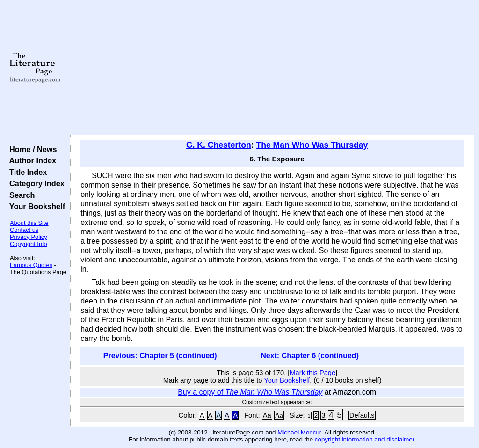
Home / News (31, 149)
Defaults (362, 415)
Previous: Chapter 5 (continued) (160, 356)
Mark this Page (312, 373)
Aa (267, 415)
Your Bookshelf (35, 206)
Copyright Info (29, 244)
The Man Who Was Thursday (312, 145)
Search (20, 195)
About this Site (29, 223)
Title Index (26, 172)
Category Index (35, 183)
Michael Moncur (299, 432)
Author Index (31, 160)
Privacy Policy (29, 237)
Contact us (24, 230)
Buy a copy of (250, 392)
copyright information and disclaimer (365, 439)
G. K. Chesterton (219, 145)
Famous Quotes (31, 265)
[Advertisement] (272, 68)
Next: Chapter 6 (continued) (310, 356)
